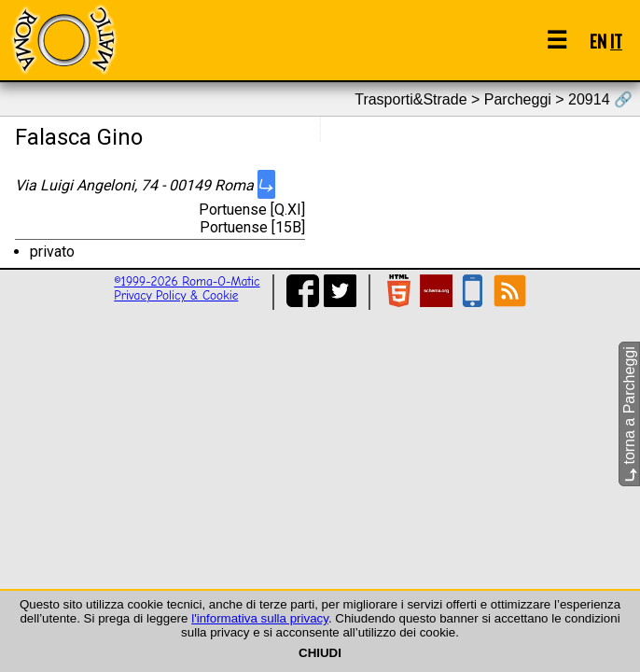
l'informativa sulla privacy (260, 618)
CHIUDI (320, 653)
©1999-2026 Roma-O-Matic (187, 281)
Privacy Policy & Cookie (176, 295)
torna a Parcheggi (629, 414)
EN (598, 41)
